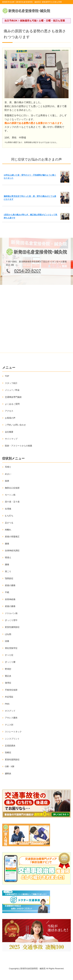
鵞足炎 (8, 676)
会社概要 (9, 432)
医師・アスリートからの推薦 (19, 446)
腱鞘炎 (8, 774)
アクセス (9, 411)
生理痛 (8, 509)
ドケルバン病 (11, 613)
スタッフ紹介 (11, 383)
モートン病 (10, 495)
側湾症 (8, 683)
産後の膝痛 (10, 606)
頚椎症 (8, 752)
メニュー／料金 (12, 390)
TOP (7, 376)
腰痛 (7, 564)
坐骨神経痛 (10, 599)
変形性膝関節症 (12, 627)
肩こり (8, 571)
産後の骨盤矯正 (12, 537)
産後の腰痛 (10, 585)
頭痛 (7, 641)
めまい (8, 474)
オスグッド (10, 711)
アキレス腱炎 (11, 718)
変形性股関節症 (12, 760)
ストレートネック (13, 732)
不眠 (7, 592)
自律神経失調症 (12, 551)
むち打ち (9, 516)
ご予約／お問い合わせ (15, 425)
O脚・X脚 (10, 766)
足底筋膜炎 (10, 746)
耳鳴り (8, 467)
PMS (7, 704)
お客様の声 (10, 418)
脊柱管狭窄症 (11, 648)
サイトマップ (11, 439)
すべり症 (9, 655)
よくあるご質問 (12, 404)
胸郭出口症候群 (12, 488)
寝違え (8, 557)
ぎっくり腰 (10, 662)
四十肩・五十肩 (12, 502)
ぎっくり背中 (11, 620)
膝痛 (7, 544)
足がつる (9, 523)
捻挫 (7, 481)
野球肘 (8, 669)
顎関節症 (9, 578)
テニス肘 (9, 725)
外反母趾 (9, 697)
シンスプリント (12, 739)
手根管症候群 (11, 690)
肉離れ (8, 530)
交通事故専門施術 (13, 397)
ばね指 (8, 634)
